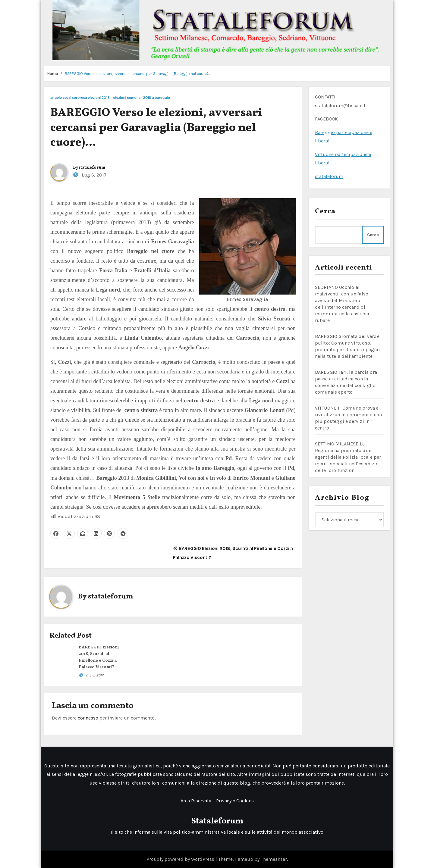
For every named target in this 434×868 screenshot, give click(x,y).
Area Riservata (196, 801)
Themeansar (274, 859)
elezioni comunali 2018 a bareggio (142, 98)
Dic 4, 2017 (95, 675)
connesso (88, 718)
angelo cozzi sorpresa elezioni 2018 (80, 98)
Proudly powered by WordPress (181, 859)
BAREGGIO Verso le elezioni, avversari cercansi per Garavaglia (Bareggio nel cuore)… (138, 74)
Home (53, 74)
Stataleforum (217, 821)
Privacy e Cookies (235, 801)
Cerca (325, 211)
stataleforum (92, 168)
